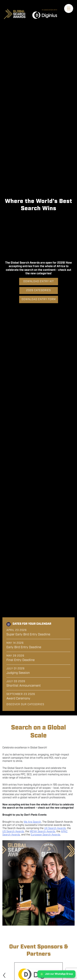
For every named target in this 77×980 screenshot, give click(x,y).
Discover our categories (25, 704)
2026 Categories (38, 290)
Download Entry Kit (39, 281)
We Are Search (32, 822)
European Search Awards (45, 835)
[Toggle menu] (69, 8)
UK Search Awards (55, 828)
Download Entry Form (39, 299)
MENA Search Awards (42, 832)
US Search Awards (13, 832)
